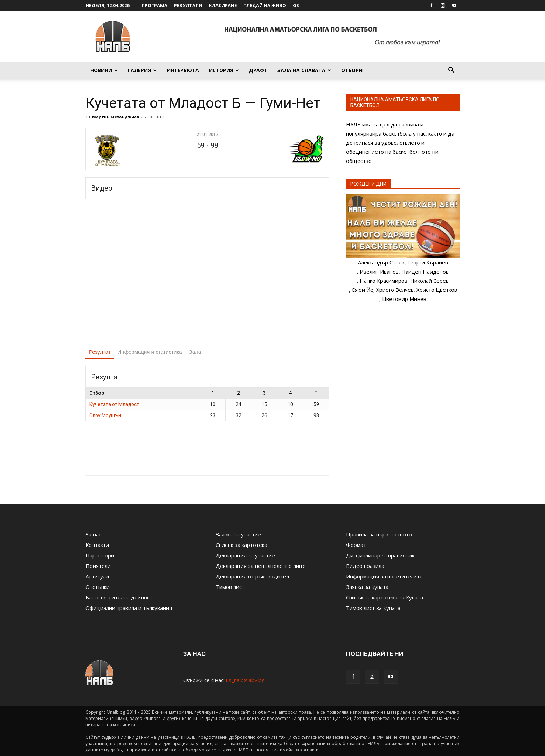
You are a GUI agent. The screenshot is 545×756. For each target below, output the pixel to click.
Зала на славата (304, 70)
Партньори (100, 555)
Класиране (223, 5)
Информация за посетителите (384, 576)
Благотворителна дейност (119, 597)
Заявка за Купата (367, 587)
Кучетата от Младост (114, 404)
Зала (195, 352)
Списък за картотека (242, 545)
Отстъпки (98, 587)
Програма (154, 5)
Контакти (97, 545)
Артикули (97, 576)
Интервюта (183, 70)
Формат (356, 545)
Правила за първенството (379, 534)
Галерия (142, 70)
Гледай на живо (265, 5)
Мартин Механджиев (116, 117)
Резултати (188, 5)
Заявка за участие (238, 534)
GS (296, 5)
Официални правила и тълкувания (129, 608)
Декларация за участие (245, 555)
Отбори (352, 70)
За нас (93, 534)
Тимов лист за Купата (373, 608)
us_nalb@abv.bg (245, 680)
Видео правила (365, 566)
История (224, 70)
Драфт (258, 70)
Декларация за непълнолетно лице (261, 566)
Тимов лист (230, 587)
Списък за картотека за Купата (385, 597)
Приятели (98, 566)
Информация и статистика (150, 352)
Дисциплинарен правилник (380, 555)
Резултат (100, 352)
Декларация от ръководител (252, 576)
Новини (104, 70)
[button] (451, 71)
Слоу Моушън (105, 415)
